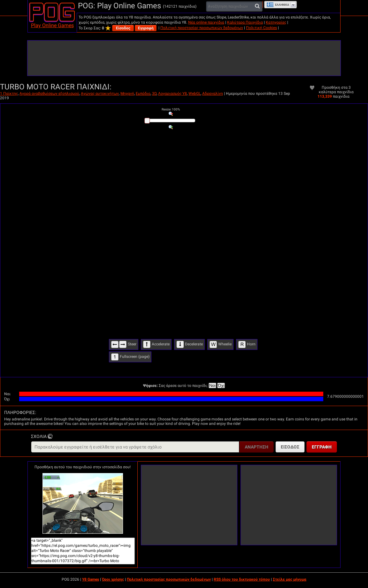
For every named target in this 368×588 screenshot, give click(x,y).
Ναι (212, 385)
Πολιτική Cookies (261, 28)
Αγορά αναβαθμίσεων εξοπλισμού (49, 94)
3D (154, 94)
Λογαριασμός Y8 (172, 94)
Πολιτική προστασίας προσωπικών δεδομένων (202, 28)
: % (171, 109)
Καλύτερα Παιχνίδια (245, 22)
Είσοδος (123, 28)
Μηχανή (127, 94)
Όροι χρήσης (113, 579)
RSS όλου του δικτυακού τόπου (242, 579)
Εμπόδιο (143, 94)
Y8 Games (91, 579)
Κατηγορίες (276, 22)
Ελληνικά (278, 5)
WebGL (195, 94)
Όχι (221, 385)
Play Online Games (52, 25)
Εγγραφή (146, 28)
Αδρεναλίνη (213, 94)
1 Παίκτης (9, 94)
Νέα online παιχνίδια (206, 22)
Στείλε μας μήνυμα (290, 579)
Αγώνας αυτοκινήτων (100, 94)
